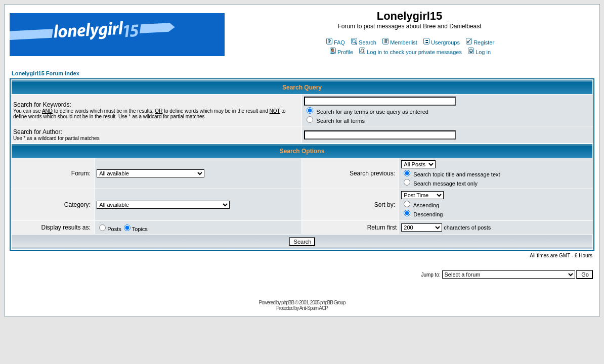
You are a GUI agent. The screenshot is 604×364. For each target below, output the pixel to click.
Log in (479, 52)
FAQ (336, 42)
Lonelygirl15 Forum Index (46, 73)
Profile (341, 52)
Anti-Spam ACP (313, 308)
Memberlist (400, 42)
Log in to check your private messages (411, 52)
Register (480, 42)
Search (364, 42)
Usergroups (442, 42)
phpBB (288, 303)
